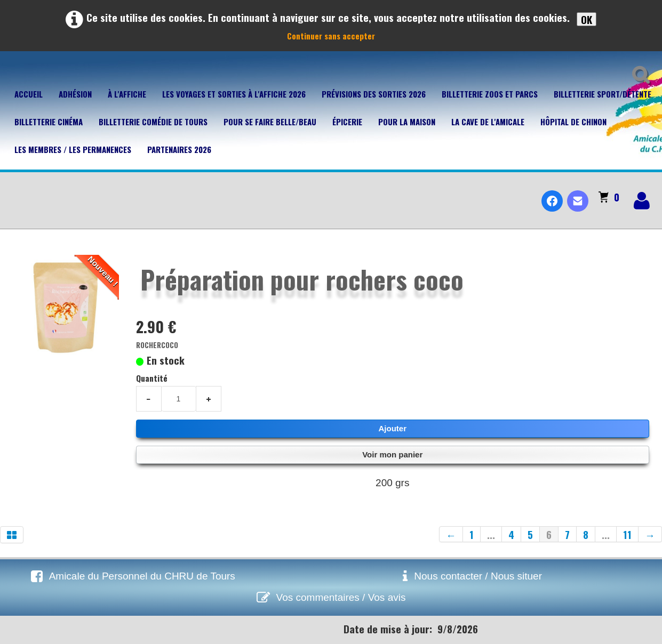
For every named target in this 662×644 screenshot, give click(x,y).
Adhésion (75, 94)
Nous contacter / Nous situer (478, 576)
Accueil (29, 94)
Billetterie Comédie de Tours (153, 122)
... (491, 534)
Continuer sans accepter (331, 36)
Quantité (152, 378)
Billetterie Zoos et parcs (490, 94)
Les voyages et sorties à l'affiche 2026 (234, 94)
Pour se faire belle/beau (270, 122)
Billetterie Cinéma (49, 122)
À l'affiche (127, 94)
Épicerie (347, 122)
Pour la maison (407, 122)
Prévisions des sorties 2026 (374, 94)
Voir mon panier (392, 454)
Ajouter (393, 428)
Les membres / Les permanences (73, 149)
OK (587, 19)
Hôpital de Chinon (573, 122)
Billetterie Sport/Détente (603, 94)
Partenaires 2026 (179, 149)
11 (627, 534)
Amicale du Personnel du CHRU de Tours (142, 576)
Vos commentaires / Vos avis (341, 597)
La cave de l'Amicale (488, 122)
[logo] (13, 192)
